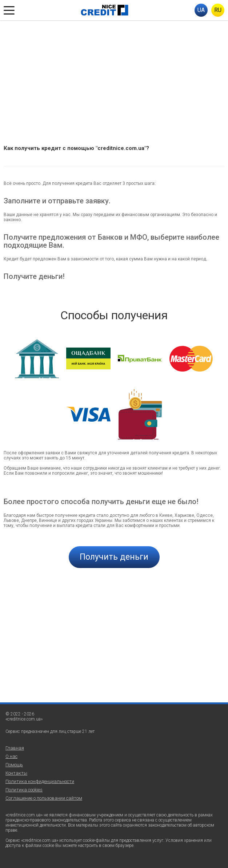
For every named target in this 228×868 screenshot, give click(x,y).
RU (218, 10)
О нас (11, 756)
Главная (15, 748)
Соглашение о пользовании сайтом (44, 798)
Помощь (14, 765)
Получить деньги (114, 557)
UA (201, 10)
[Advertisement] (114, 75)
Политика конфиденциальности (40, 781)
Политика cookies (24, 790)
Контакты (16, 773)
